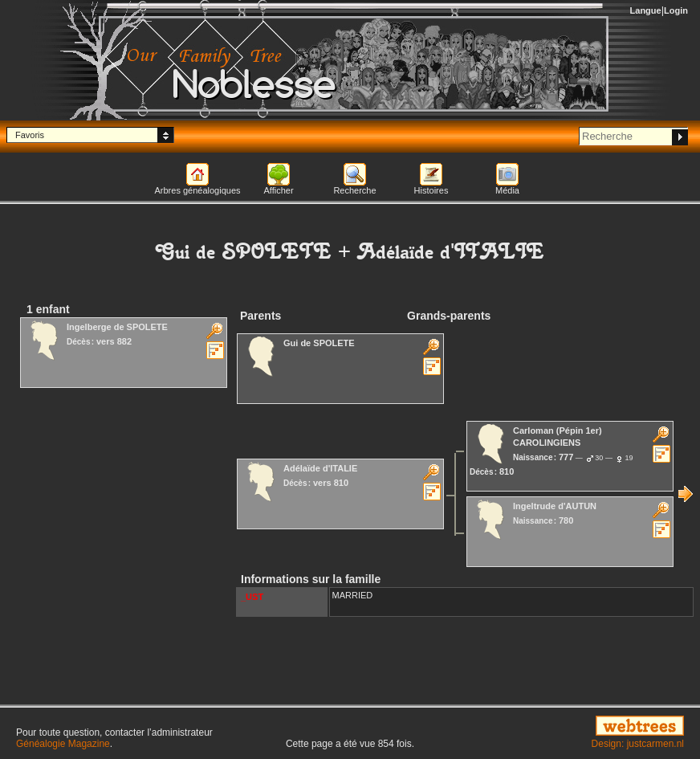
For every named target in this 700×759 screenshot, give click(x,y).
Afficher (278, 190)
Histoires (431, 190)
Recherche (354, 190)
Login (676, 10)
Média (507, 190)
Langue (646, 10)
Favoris (30, 135)
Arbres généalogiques (197, 190)
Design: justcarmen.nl (638, 744)
